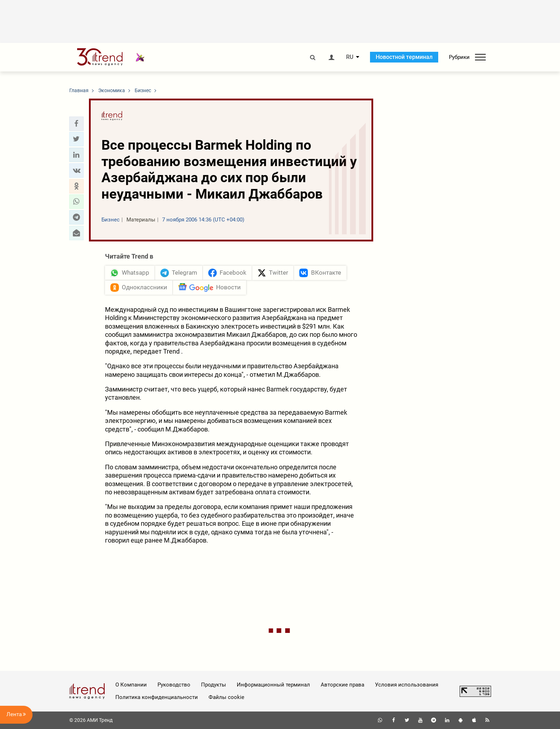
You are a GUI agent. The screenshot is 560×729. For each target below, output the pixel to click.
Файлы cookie (226, 697)
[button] (76, 124)
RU (350, 57)
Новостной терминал (404, 57)
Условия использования (407, 685)
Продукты (214, 685)
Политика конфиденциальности (157, 697)
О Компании (131, 685)
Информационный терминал (273, 685)
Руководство (174, 685)
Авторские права (342, 685)
